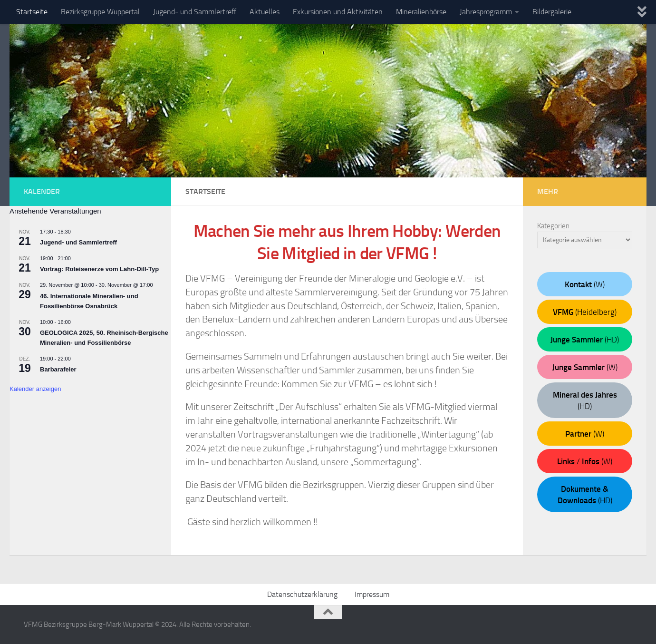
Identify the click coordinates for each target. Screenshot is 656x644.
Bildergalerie (552, 12)
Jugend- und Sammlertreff (195, 12)
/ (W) (585, 461)
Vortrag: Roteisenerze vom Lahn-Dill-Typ (99, 269)
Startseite (32, 12)
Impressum (372, 594)
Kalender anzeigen (35, 389)
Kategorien (553, 226)
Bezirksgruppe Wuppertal (100, 12)
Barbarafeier (58, 369)
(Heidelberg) (585, 312)
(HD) (585, 340)
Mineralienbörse (421, 12)
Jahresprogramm (486, 12)
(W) (585, 284)
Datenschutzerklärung (302, 594)
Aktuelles (265, 12)
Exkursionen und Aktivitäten (338, 12)
